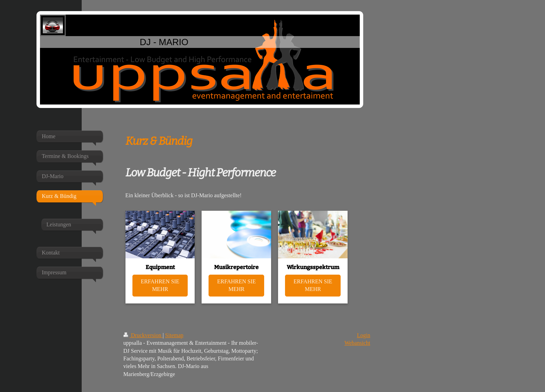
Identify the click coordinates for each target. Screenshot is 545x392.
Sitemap (174, 335)
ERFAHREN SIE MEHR (160, 285)
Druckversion (143, 335)
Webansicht (357, 343)
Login (364, 335)
